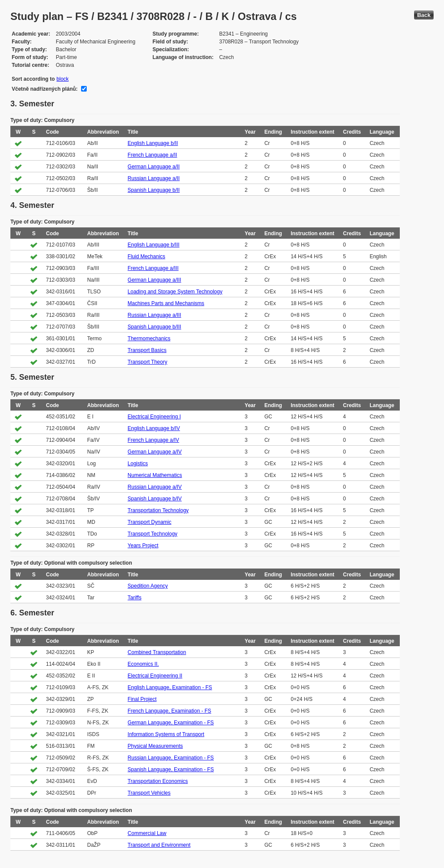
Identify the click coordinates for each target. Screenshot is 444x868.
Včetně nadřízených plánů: (45, 89)
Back (424, 15)
